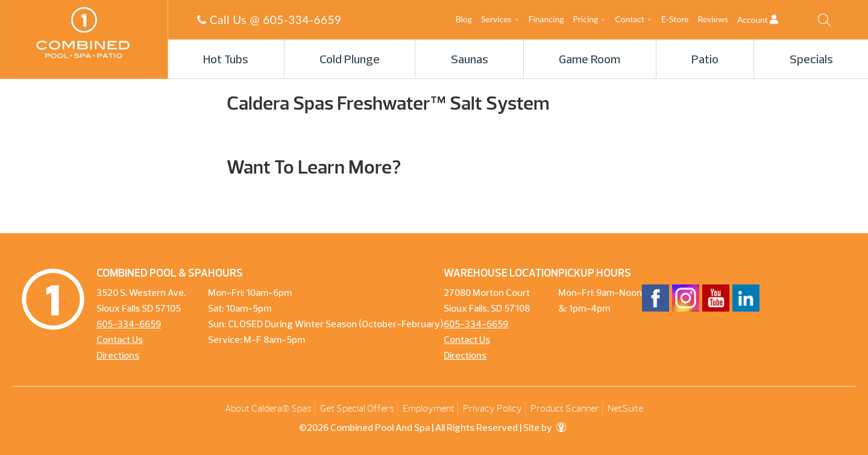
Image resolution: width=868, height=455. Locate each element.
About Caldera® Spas (268, 409)
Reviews (712, 19)
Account (768, 20)
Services (496, 19)
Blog (464, 19)
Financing (546, 19)
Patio (705, 60)
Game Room (590, 60)
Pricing (586, 19)
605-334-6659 (302, 20)
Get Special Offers (357, 409)
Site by (545, 428)
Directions (118, 356)
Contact (630, 19)
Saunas (470, 60)
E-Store (675, 19)
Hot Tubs (226, 60)
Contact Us (120, 340)
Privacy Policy (492, 409)
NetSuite (625, 409)
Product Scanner (565, 409)
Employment (429, 409)
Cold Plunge (350, 60)
